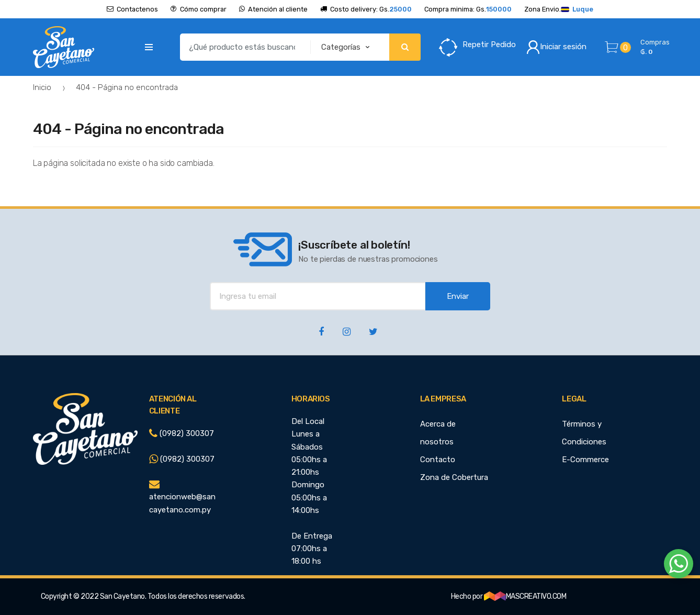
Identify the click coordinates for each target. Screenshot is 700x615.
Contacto (438, 460)
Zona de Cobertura (454, 477)
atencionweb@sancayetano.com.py (182, 497)
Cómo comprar (198, 9)
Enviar (458, 296)
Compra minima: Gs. (468, 9)
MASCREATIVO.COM (525, 596)
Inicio (42, 87)
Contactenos (132, 9)
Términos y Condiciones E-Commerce (585, 442)
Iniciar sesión (556, 47)
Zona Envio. (559, 9)
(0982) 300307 (182, 433)
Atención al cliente (273, 9)
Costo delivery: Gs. (366, 9)
